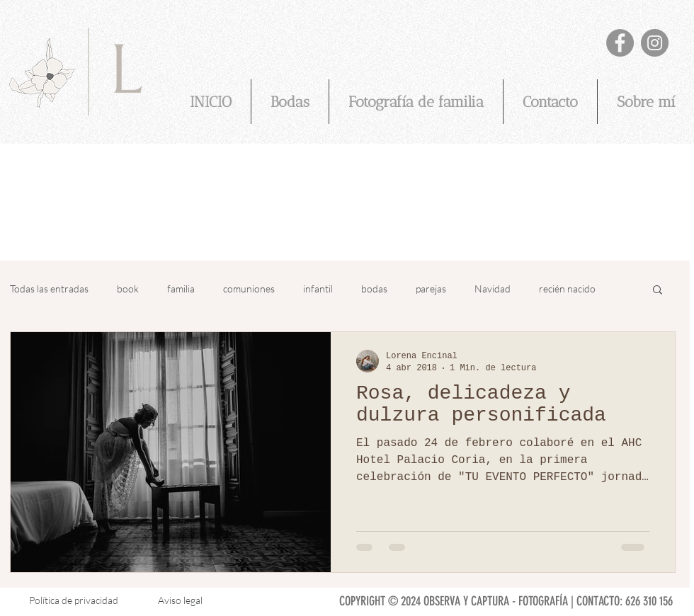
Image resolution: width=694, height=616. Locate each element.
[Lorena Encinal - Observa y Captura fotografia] (620, 43)
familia (181, 289)
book (128, 289)
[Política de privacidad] (73, 601)
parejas (431, 289)
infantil (318, 289)
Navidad (493, 289)
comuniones (249, 289)
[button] (658, 291)
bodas (374, 289)
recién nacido (567, 289)
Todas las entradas (49, 289)
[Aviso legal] (180, 601)
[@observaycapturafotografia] (655, 43)
